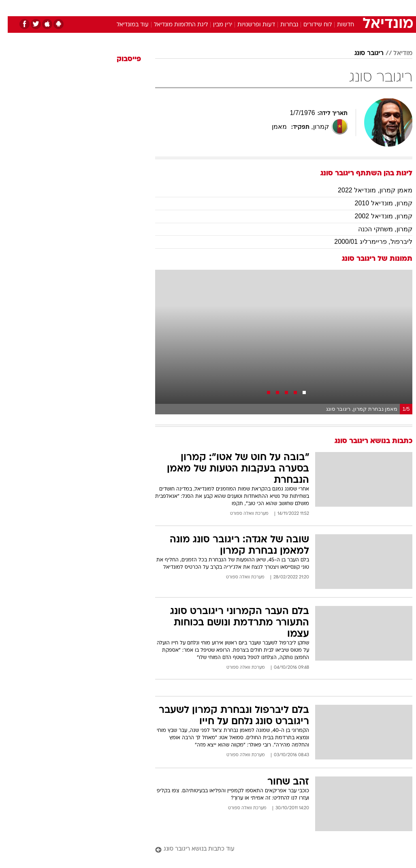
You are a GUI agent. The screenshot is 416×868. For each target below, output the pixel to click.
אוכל (223, 7)
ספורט (312, 7)
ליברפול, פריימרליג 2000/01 (365, 242)
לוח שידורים (310, 25)
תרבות (288, 7)
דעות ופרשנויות (249, 25)
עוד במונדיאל (125, 25)
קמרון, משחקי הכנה (377, 229)
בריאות (199, 7)
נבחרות (282, 25)
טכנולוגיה (146, 7)
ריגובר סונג (361, 53)
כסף (243, 7)
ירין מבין (215, 25)
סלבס (264, 7)
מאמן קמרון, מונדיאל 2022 (367, 190)
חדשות (338, 25)
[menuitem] (333, 8)
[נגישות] (11, 7)
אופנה (119, 7)
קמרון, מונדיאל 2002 (376, 216)
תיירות (174, 7)
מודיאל (395, 53)
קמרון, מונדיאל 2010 (376, 203)
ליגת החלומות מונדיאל (173, 25)
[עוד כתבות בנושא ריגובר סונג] (276, 850)
